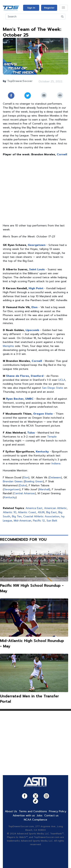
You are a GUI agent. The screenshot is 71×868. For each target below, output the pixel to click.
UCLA (62, 380)
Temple (52, 437)
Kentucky (42, 452)
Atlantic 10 (9, 512)
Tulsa (31, 433)
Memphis (8, 346)
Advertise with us (24, 816)
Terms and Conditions (33, 811)
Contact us (51, 816)
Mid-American (23, 521)
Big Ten (17, 516)
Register (49, 8)
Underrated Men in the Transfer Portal (29, 699)
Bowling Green (34, 481)
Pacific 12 (39, 521)
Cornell (62, 154)
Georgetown (37, 245)
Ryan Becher (15, 399)
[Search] (33, 17)
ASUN (41, 512)
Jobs (40, 816)
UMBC (29, 399)
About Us (11, 811)
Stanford (37, 376)
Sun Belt (52, 521)
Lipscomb (32, 330)
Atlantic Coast (27, 512)
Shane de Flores (18, 376)
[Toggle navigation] (63, 8)
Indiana (56, 464)
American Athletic (55, 508)
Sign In (31, 8)
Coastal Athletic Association (41, 516)
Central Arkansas (24, 493)
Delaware (55, 478)
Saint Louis (37, 269)
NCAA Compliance (35, 820)
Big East (51, 512)
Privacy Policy (58, 811)
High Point (36, 288)
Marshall (44, 489)
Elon (34, 307)
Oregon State (43, 414)
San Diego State (53, 388)
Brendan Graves (13, 481)
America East (34, 508)
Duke (23, 485)
